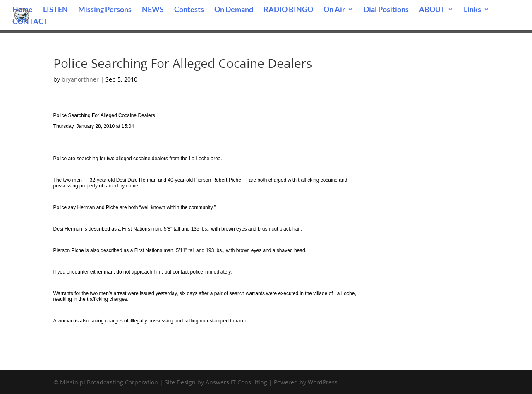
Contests (189, 10)
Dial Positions (386, 10)
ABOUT (432, 10)
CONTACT (30, 22)
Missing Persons (105, 10)
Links (472, 10)
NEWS (153, 10)
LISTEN (55, 10)
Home (23, 10)
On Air (334, 10)
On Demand (234, 10)
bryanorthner (80, 79)
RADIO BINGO (288, 10)
